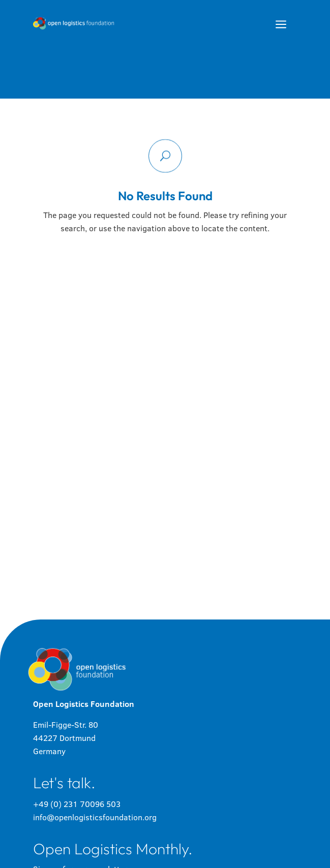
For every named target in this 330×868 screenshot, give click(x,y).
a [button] (281, 25)
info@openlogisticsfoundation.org (95, 817)
